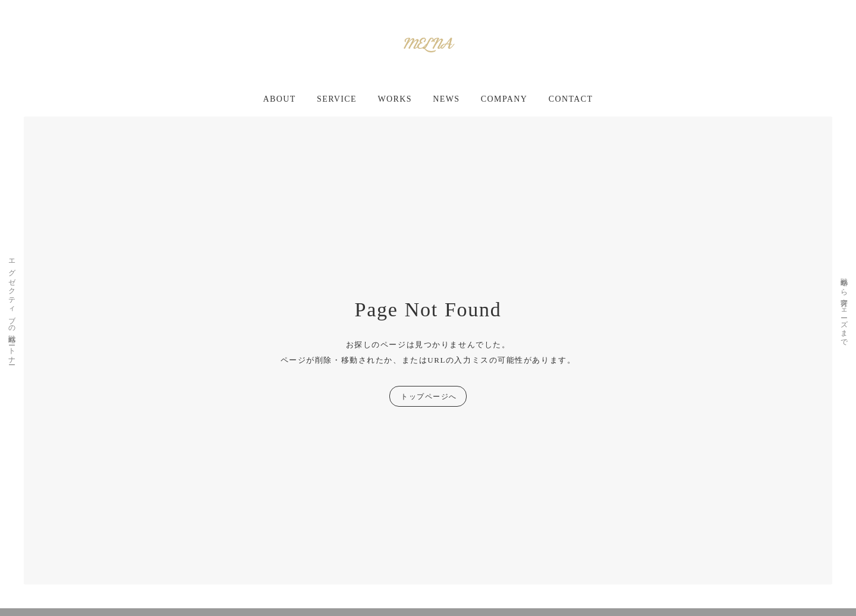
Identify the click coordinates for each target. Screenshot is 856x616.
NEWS (446, 99)
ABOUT (280, 99)
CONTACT (571, 99)
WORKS (395, 99)
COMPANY (504, 99)
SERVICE (337, 99)
